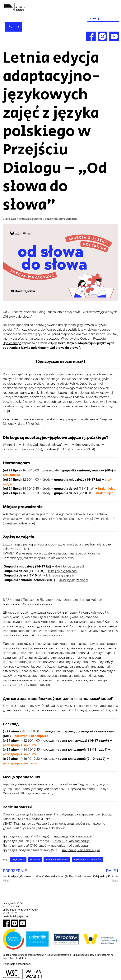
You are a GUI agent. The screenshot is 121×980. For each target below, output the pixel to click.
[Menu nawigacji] (114, 7)
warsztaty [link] (78, 219)
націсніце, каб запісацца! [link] (73, 837)
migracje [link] (37, 860)
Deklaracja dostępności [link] (17, 964)
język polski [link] (19, 860)
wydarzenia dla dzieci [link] (60, 860)
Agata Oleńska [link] (37, 219)
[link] (14, 7)
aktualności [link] (56, 219)
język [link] (68, 219)
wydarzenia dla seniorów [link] (93, 860)
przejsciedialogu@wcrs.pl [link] (16, 916)
